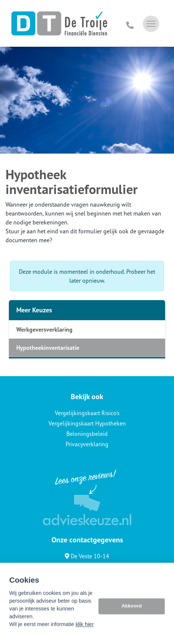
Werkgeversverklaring (44, 329)
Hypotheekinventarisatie (48, 348)
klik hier (85, 635)
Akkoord (132, 617)
